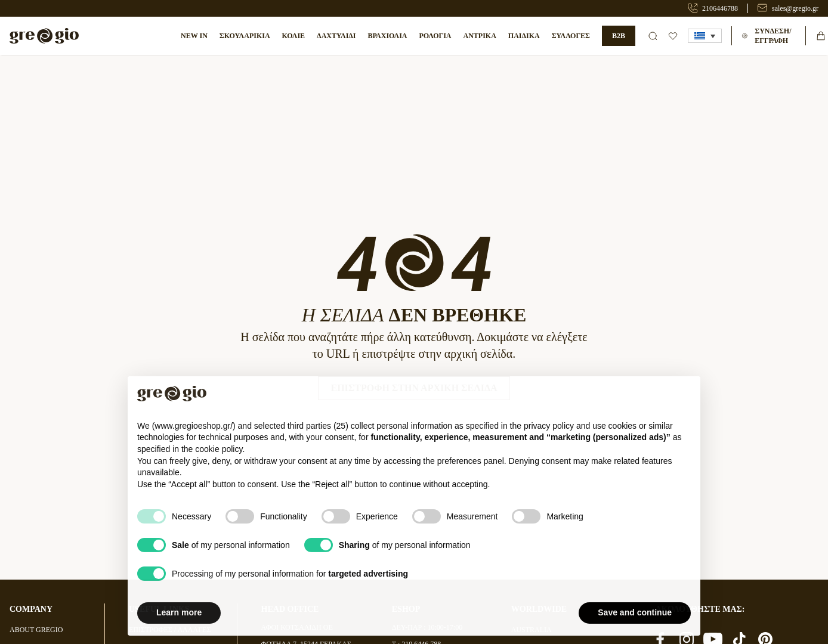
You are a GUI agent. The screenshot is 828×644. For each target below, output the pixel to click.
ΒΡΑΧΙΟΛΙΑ (388, 36)
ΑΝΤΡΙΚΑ (479, 36)
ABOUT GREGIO (36, 630)
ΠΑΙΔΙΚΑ (524, 36)
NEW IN (194, 36)
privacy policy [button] (549, 453)
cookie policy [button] (219, 476)
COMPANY (31, 609)
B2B (619, 36)
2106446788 (720, 8)
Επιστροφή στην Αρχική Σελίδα (414, 388)
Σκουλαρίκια (245, 36)
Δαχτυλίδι (336, 36)
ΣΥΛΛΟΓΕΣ (571, 36)
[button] (705, 36)
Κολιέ (294, 36)
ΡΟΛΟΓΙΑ (435, 36)
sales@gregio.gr (795, 8)
